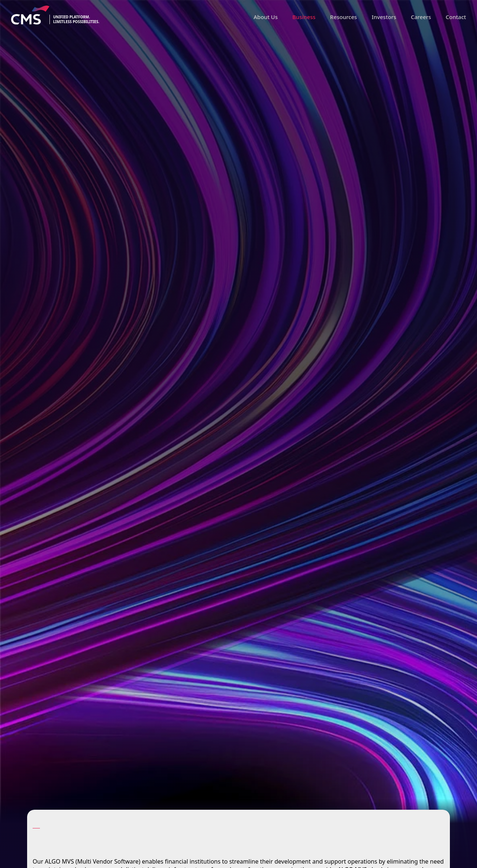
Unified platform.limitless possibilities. (76, 19)
